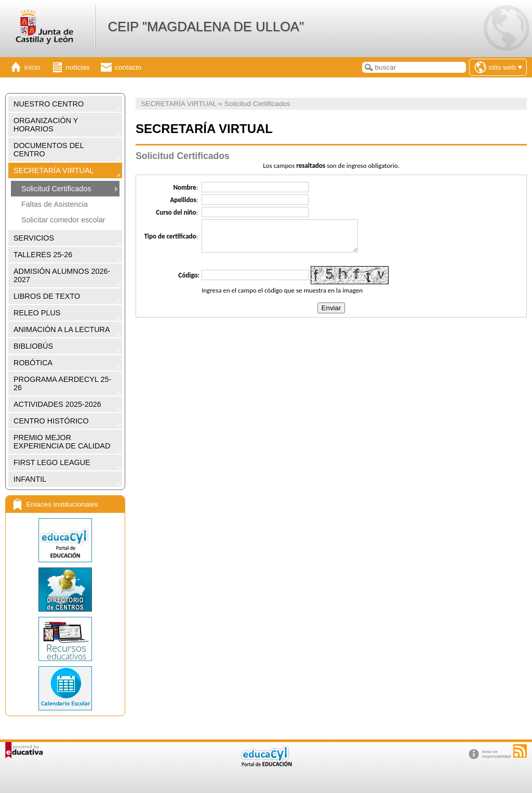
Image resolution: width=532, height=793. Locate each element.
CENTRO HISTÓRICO (51, 421)
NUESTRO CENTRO (49, 104)
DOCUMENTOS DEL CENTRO (49, 150)
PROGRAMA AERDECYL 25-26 (62, 384)
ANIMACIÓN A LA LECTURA (62, 329)
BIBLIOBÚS (33, 346)
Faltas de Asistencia (55, 204)
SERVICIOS (34, 238)
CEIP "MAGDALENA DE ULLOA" (206, 27)
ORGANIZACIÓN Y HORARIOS (46, 125)
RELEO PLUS (37, 313)
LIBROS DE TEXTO (47, 296)
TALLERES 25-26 (43, 255)
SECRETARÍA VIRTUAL (54, 170)
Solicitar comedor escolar (63, 220)
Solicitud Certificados (56, 189)
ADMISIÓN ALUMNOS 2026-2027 (62, 275)
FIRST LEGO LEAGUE (52, 462)
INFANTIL (30, 479)
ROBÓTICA (33, 363)
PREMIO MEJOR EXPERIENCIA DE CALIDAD (62, 442)
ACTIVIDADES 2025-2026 (57, 404)
